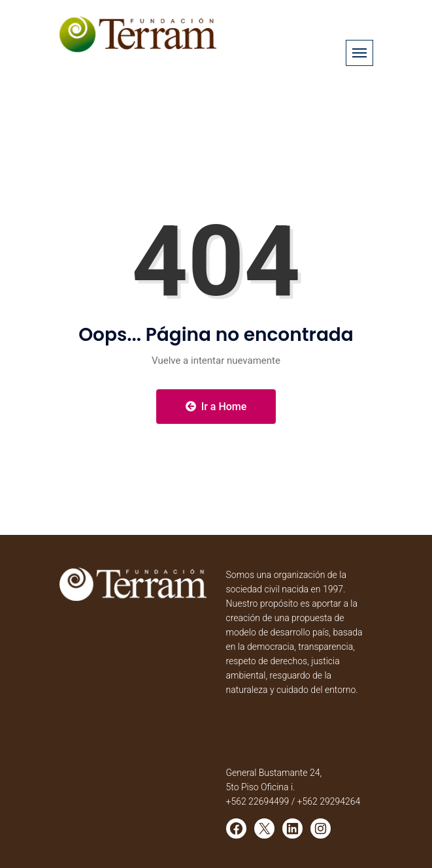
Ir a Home (216, 407)
